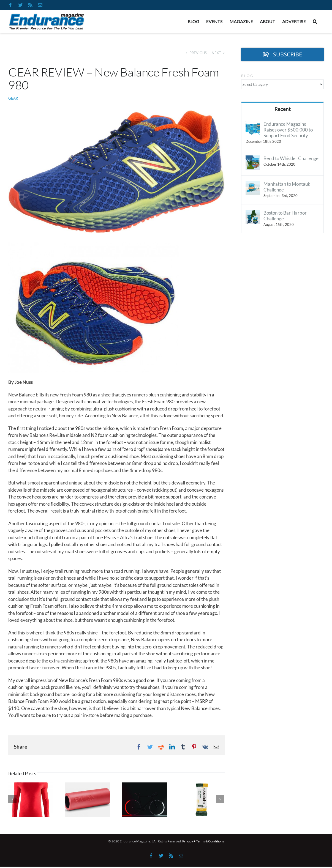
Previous (198, 53)
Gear (13, 98)
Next (216, 53)
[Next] (220, 799)
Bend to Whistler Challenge (291, 158)
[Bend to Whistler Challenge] (253, 159)
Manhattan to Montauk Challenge (287, 187)
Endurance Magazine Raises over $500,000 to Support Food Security (288, 130)
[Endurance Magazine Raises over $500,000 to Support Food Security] (253, 124)
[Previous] (12, 799)
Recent (283, 109)
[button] (315, 21)
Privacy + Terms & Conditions (203, 841)
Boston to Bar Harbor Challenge (285, 216)
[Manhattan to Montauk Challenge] (253, 184)
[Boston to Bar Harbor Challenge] (253, 213)
